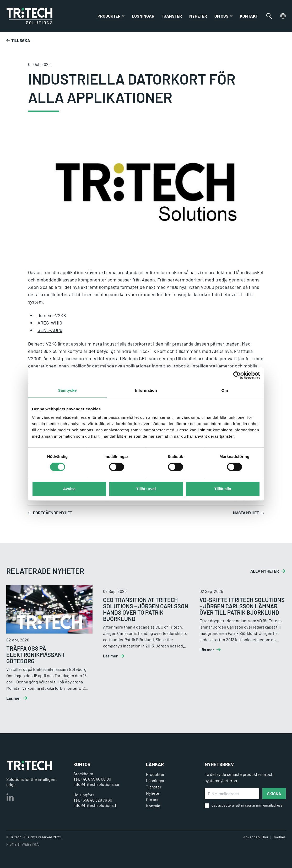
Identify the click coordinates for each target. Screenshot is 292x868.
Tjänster (172, 16)
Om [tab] (225, 390)
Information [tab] (146, 390)
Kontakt (249, 16)
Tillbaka (18, 40)
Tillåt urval (146, 489)
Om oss (221, 16)
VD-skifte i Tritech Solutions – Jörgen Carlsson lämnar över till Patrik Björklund (242, 606)
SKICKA (274, 794)
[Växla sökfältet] (269, 16)
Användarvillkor (256, 837)
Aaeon (148, 280)
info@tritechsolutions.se (96, 784)
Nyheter (198, 16)
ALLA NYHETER (265, 571)
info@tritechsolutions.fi (95, 805)
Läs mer (14, 698)
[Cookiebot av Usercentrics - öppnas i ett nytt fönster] (237, 375)
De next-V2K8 (42, 344)
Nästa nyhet (248, 513)
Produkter (155, 774)
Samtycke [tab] (67, 390)
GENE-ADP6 (50, 330)
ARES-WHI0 (50, 323)
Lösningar (143, 16)
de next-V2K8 (52, 315)
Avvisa (69, 489)
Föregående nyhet (50, 513)
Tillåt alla (223, 489)
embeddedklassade (57, 280)
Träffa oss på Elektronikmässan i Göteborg (35, 655)
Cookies (279, 837)
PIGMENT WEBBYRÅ (23, 844)
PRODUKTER (109, 16)
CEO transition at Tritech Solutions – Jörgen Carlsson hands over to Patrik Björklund (146, 609)
